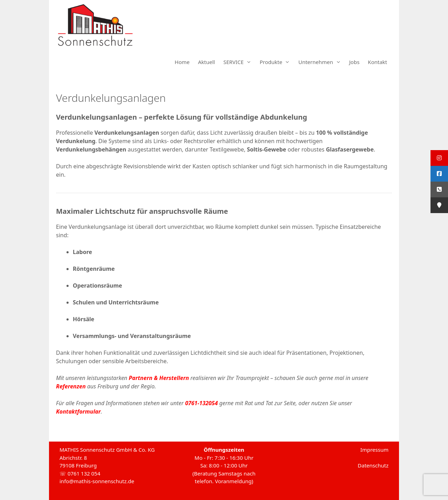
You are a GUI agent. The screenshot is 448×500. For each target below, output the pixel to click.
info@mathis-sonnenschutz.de (97, 481)
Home (182, 62)
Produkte (277, 62)
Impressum (374, 450)
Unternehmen (321, 62)
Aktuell (206, 62)
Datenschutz (373, 465)
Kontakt (377, 62)
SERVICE (239, 62)
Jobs (355, 62)
